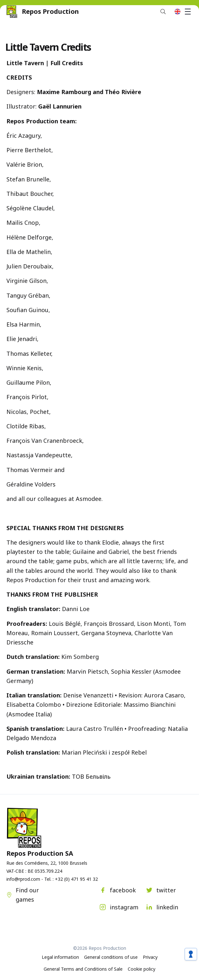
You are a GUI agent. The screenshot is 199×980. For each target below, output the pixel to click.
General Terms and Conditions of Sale (83, 969)
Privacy (150, 957)
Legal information (60, 957)
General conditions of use (111, 957)
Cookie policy (142, 969)
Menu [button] (189, 12)
